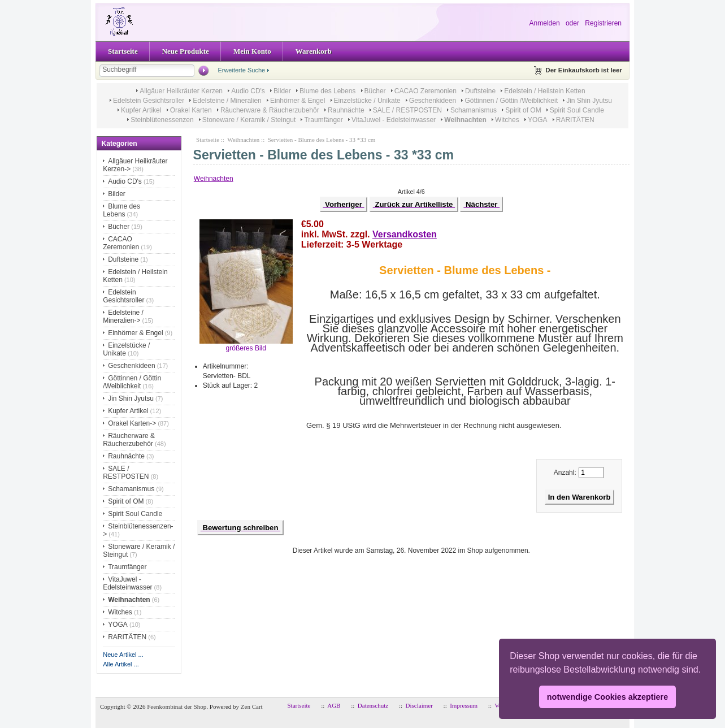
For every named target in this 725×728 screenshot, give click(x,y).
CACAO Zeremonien (426, 91)
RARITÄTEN (575, 120)
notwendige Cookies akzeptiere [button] (607, 697)
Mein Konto (252, 51)
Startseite (123, 51)
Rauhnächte (346, 110)
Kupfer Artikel (141, 110)
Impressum (464, 705)
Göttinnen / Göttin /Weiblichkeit (511, 101)
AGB (334, 705)
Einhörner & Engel (298, 101)
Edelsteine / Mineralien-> (123, 317)
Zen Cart (252, 707)
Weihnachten (243, 140)
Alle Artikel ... (121, 664)
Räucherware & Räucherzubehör (270, 110)
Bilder (282, 91)
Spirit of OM (523, 110)
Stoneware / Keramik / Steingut (249, 120)
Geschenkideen (433, 101)
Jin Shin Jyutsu (589, 101)
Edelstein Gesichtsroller (149, 101)
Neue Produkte (186, 51)
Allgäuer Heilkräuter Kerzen (181, 91)
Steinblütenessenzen (162, 120)
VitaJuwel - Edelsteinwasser (394, 120)
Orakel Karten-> (132, 423)
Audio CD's (248, 91)
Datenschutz (373, 705)
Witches (507, 120)
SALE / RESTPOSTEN (407, 110)
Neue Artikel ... (123, 655)
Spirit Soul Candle (577, 110)
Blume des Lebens (327, 91)
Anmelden (545, 23)
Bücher (375, 91)
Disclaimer (419, 705)
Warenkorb (314, 51)
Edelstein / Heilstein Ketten (544, 91)
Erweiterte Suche (241, 70)
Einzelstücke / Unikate (367, 101)
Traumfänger (323, 120)
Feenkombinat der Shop (177, 707)
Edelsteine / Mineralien (227, 101)
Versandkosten (405, 234)
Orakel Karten (191, 110)
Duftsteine (480, 91)
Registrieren (603, 23)
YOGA (538, 120)
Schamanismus (474, 110)
